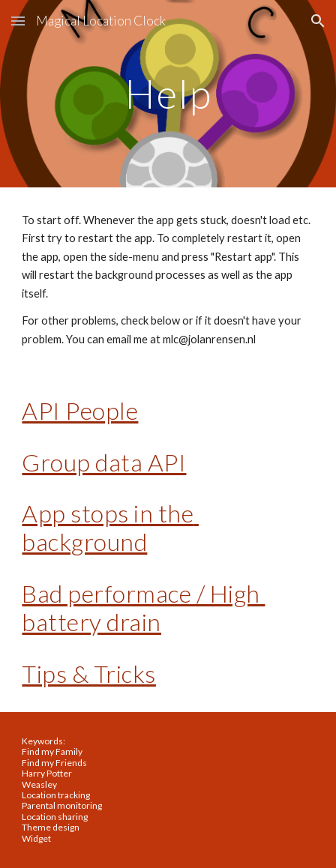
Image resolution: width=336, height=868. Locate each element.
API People (80, 410)
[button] (18, 21)
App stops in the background (110, 527)
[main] (168, 93)
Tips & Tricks (89, 673)
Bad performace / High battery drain (143, 608)
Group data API (104, 462)
